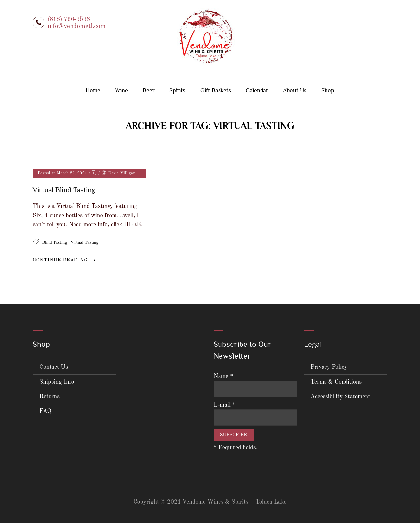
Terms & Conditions (336, 382)
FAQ (45, 411)
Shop (328, 90)
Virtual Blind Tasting (64, 190)
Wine (122, 90)
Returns (50, 397)
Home (93, 90)
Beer (149, 90)
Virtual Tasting (84, 243)
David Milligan (122, 173)
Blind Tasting (54, 243)
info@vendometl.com (77, 26)
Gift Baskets (216, 90)
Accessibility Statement (340, 397)
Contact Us (54, 367)
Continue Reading (60, 260)
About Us (295, 90)
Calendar (257, 90)
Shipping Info (57, 382)
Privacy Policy (329, 367)
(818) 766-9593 (69, 19)
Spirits (177, 90)
